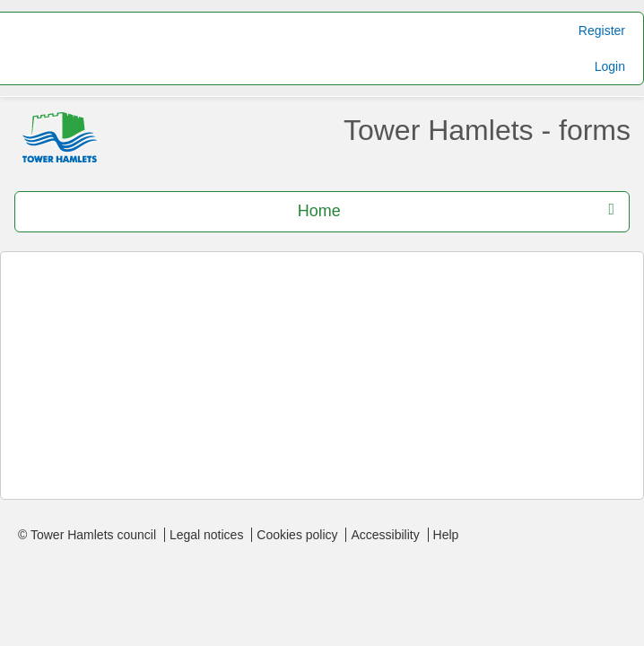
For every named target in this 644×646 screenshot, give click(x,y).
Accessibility (385, 535)
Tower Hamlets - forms (487, 130)
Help (446, 535)
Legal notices (207, 535)
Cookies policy (297, 535)
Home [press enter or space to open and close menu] (456, 210)
